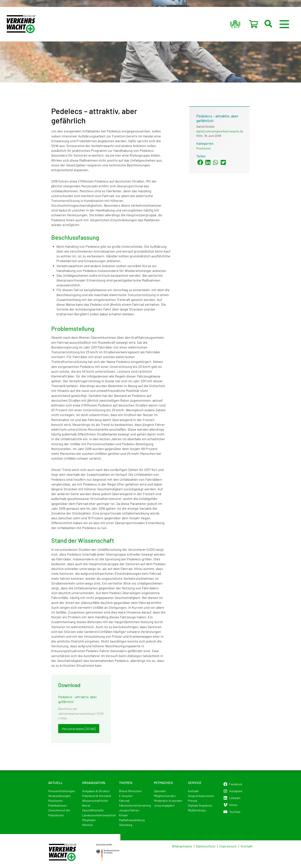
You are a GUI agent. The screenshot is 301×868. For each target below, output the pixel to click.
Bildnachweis (182, 846)
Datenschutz (206, 846)
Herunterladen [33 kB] (79, 729)
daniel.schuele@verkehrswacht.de (220, 131)
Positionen (204, 148)
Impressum (228, 846)
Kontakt (247, 846)
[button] (273, 24)
